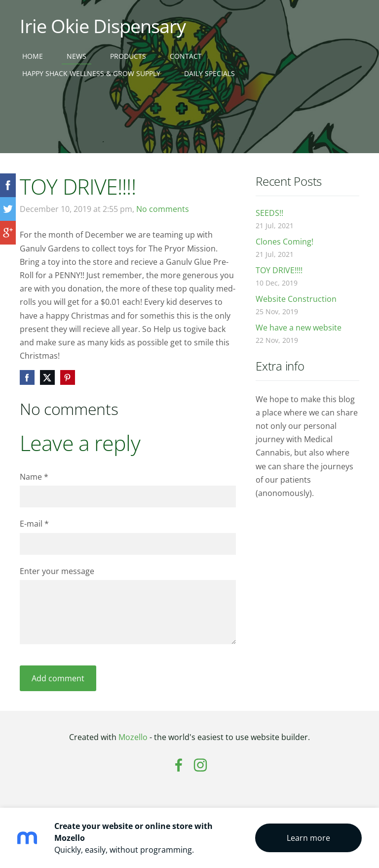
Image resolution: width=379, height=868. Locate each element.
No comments (163, 209)
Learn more (308, 838)
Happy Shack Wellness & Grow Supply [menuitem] (91, 73)
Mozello (133, 737)
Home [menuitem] (33, 56)
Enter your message (57, 571)
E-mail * (34, 524)
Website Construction (296, 299)
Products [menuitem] (128, 56)
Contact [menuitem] (186, 56)
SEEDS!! (269, 213)
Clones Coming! (284, 242)
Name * (34, 477)
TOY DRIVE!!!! (279, 270)
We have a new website (299, 328)
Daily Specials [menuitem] (209, 73)
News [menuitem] (76, 56)
